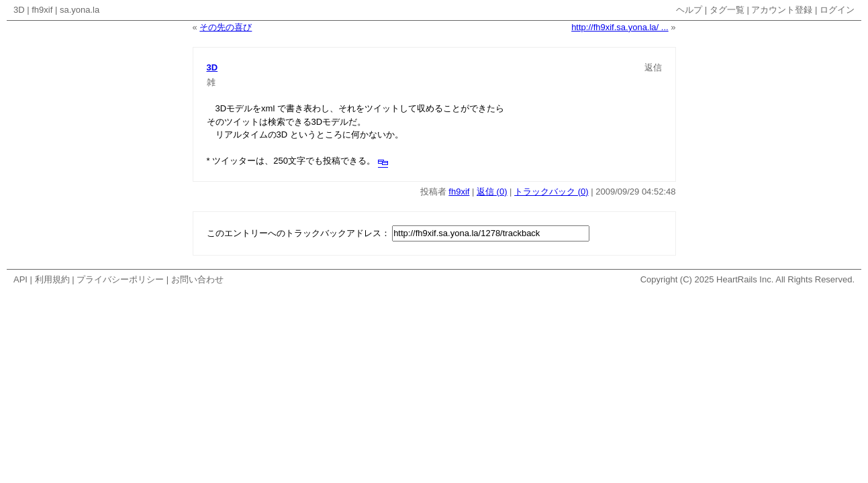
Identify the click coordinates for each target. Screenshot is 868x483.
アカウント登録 (782, 10)
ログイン (837, 10)
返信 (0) (492, 192)
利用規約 (52, 279)
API (20, 279)
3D (19, 10)
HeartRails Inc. (745, 279)
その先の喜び (226, 27)
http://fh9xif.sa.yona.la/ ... (620, 27)
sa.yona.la (80, 10)
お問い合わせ (197, 279)
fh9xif (42, 10)
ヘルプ (689, 10)
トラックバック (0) (551, 192)
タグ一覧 (727, 10)
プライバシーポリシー (120, 279)
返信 (653, 67)
